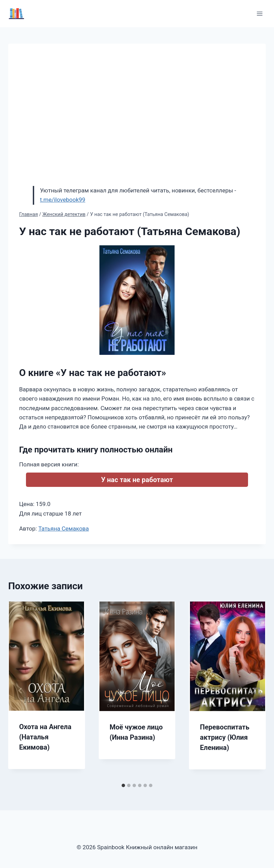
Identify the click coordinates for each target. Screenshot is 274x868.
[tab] (123, 785)
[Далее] (254, 691)
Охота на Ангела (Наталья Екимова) (45, 737)
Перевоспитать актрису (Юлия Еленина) (225, 737)
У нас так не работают (137, 480)
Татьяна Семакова (64, 529)
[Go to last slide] (20, 691)
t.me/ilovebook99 (63, 200)
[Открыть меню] (259, 13)
